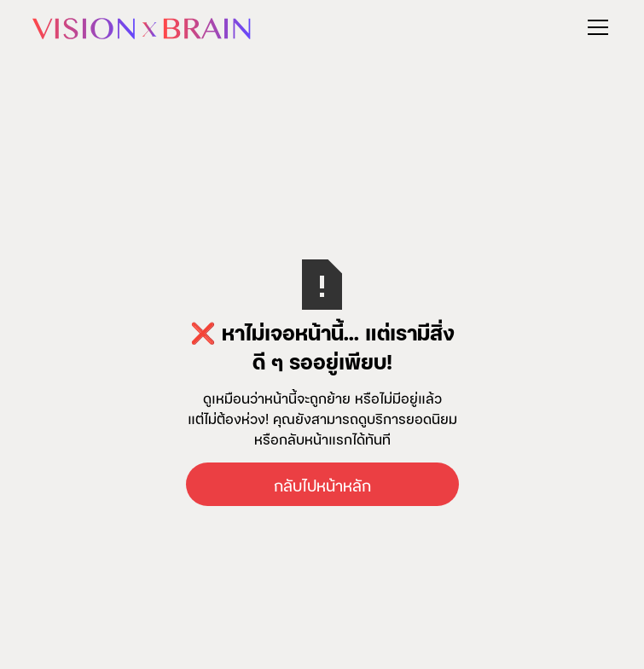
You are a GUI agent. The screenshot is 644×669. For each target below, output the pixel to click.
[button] (595, 27)
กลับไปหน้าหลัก (322, 484)
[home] (142, 27)
